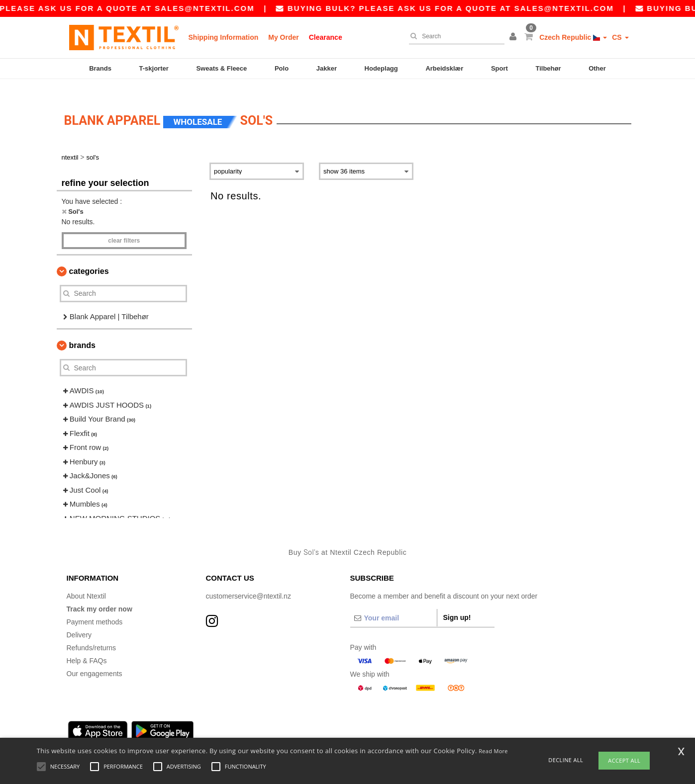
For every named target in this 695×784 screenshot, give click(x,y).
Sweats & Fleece (221, 68)
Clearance (326, 37)
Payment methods (95, 607)
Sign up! (457, 603)
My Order (283, 37)
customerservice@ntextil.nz (248, 581)
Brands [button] (82, 331)
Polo (282, 68)
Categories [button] (89, 256)
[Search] (454, 36)
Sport (499, 68)
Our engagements (95, 659)
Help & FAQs (87, 646)
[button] (514, 37)
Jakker (327, 68)
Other (597, 68)
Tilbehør (548, 68)
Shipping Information (224, 37)
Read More (493, 751)
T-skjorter (154, 68)
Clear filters (124, 226)
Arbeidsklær (444, 68)
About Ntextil (86, 581)
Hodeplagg (381, 68)
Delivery (79, 620)
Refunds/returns (92, 633)
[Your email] (394, 603)
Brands (100, 68)
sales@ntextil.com (219, 8)
